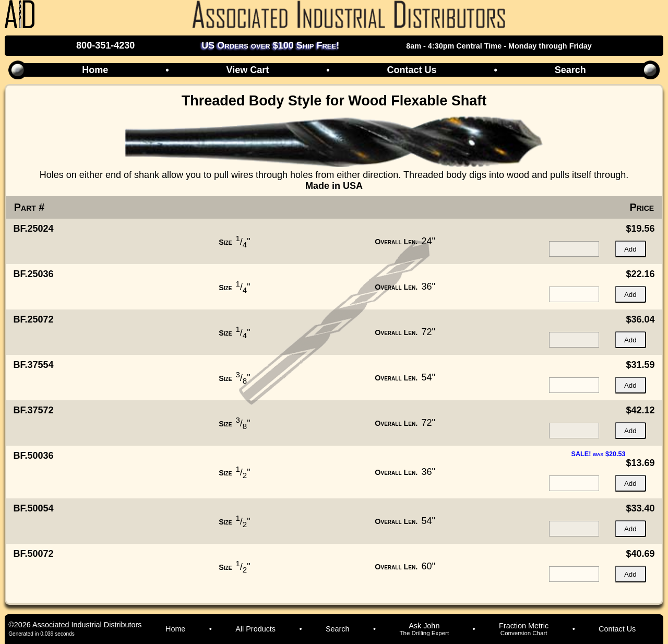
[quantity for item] (574, 249)
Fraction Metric (524, 629)
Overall (396, 242)
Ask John (424, 629)
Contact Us (411, 70)
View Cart (247, 70)
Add (630, 249)
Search (570, 70)
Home (95, 70)
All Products (255, 629)
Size (225, 242)
